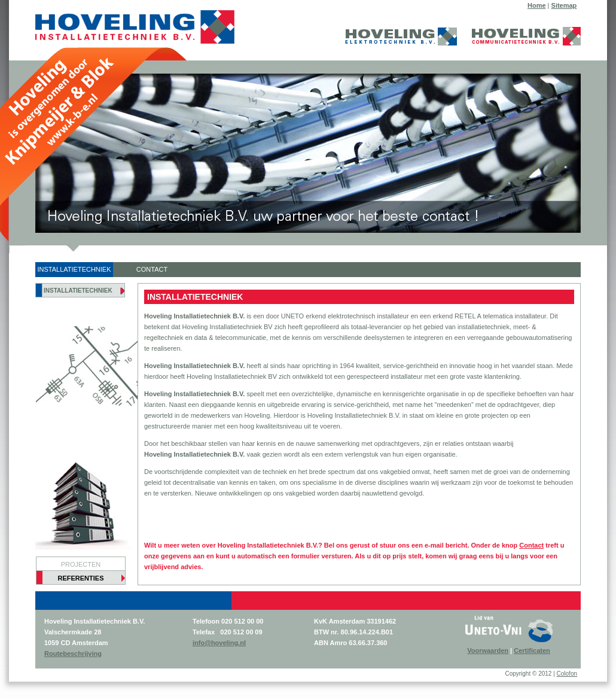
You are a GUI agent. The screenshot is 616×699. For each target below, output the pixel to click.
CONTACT (152, 269)
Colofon (567, 674)
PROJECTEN (81, 564)
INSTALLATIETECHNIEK (74, 269)
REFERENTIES (80, 578)
